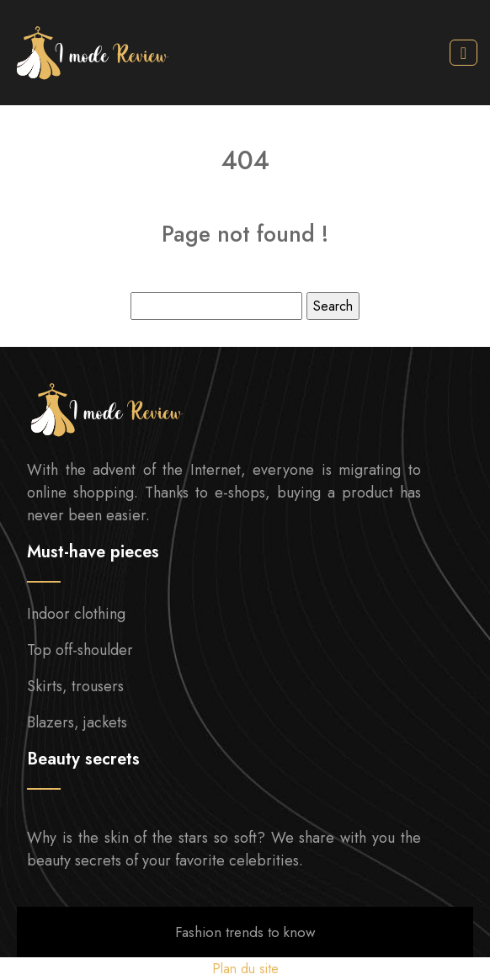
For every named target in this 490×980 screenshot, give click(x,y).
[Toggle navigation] (463, 53)
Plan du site (245, 969)
